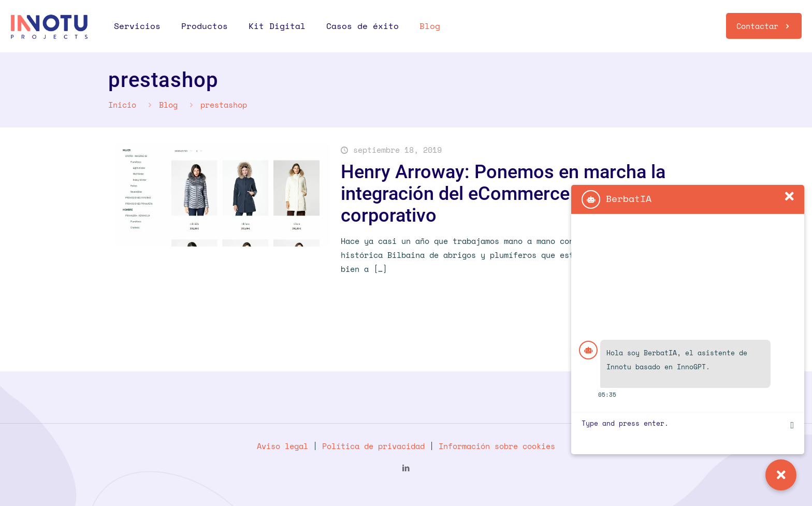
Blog (168, 105)
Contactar (764, 26)
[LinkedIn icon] (406, 468)
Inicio (122, 105)
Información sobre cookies (497, 446)
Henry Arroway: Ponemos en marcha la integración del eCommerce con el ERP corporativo (503, 194)
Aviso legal (282, 446)
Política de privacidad (373, 446)
